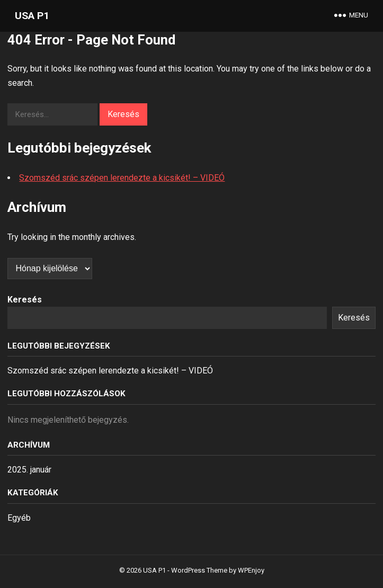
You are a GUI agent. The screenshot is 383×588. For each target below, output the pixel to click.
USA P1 (32, 16)
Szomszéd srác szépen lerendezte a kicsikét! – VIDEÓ (122, 178)
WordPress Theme (199, 570)
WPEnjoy (251, 570)
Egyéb (19, 518)
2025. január (29, 470)
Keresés (25, 300)
